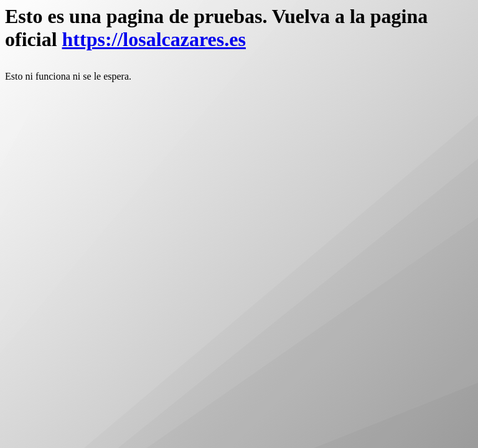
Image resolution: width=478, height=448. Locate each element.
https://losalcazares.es (154, 39)
